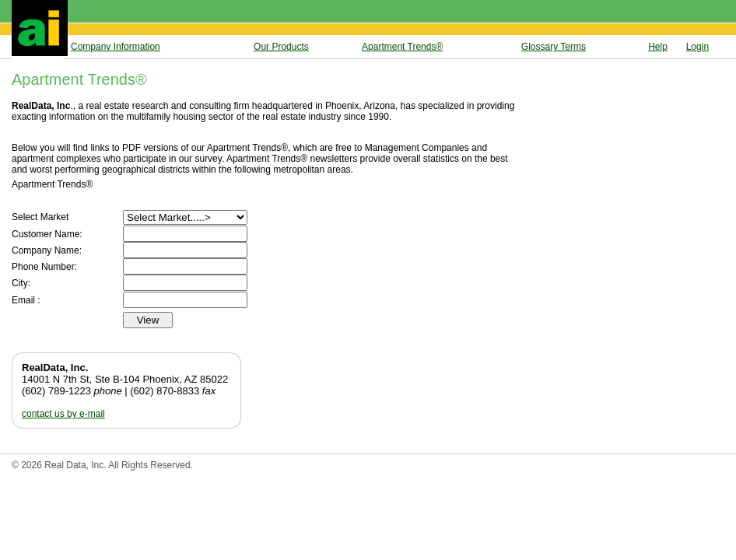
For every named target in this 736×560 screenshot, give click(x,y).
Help (658, 47)
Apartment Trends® (402, 47)
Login (697, 47)
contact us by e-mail (63, 414)
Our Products (281, 47)
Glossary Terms (554, 47)
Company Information (116, 47)
